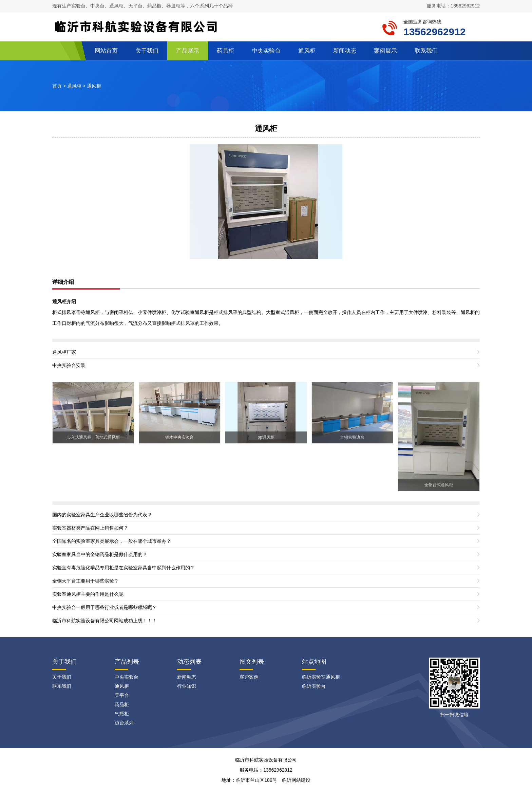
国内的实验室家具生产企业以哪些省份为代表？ (102, 515)
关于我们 (147, 51)
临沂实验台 (314, 686)
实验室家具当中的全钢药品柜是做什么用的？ (100, 554)
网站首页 (106, 51)
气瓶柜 (122, 714)
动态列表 (189, 662)
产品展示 (188, 51)
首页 (57, 86)
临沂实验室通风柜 (321, 677)
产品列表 (127, 662)
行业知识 (187, 686)
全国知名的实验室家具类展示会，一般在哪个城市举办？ (112, 541)
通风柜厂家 (64, 352)
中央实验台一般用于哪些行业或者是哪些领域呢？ (104, 607)
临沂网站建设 (296, 780)
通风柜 (307, 51)
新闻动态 (345, 51)
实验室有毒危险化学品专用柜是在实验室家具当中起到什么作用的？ (123, 568)
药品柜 (225, 51)
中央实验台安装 (69, 365)
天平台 (122, 695)
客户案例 (249, 677)
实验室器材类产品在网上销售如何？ (90, 528)
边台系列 (124, 723)
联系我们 (426, 51)
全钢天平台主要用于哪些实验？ (85, 581)
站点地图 (314, 662)
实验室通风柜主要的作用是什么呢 (88, 594)
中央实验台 (266, 51)
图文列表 (252, 662)
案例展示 (385, 51)
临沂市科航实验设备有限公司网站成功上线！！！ (104, 621)
